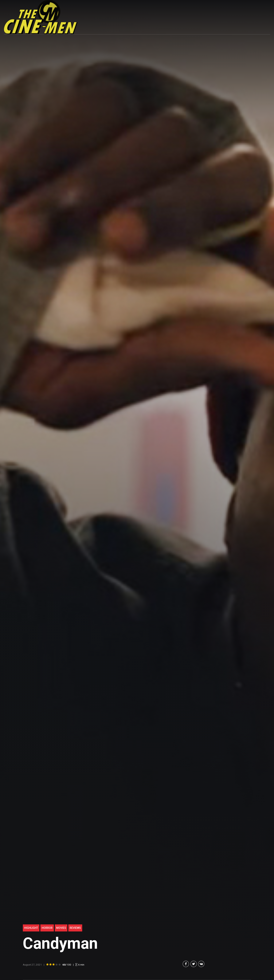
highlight (31, 928)
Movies (61, 928)
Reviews (75, 928)
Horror (47, 928)
